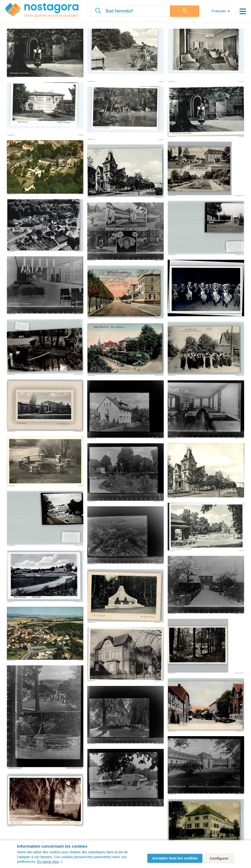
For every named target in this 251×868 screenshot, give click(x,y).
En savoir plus (50, 862)
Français (219, 11)
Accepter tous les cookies (175, 858)
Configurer (219, 858)
